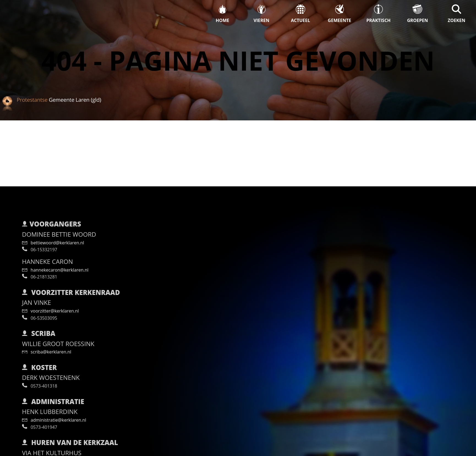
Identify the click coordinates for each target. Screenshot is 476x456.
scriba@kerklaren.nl (47, 341)
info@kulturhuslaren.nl (50, 450)
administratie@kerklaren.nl (54, 409)
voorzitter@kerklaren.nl (50, 300)
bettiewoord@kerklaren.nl (53, 232)
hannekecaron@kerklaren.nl (55, 259)
